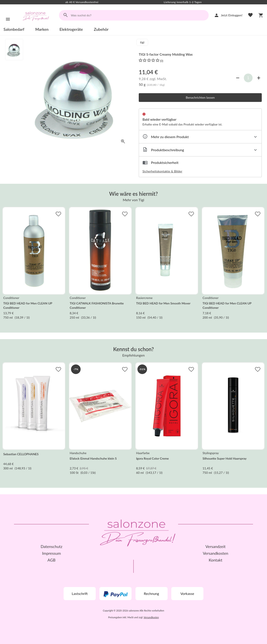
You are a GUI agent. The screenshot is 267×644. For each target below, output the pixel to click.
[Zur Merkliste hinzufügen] (58, 214)
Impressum (52, 553)
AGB (51, 560)
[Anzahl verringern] (238, 78)
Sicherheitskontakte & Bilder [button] (162, 171)
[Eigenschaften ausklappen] (200, 137)
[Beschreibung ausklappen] (200, 150)
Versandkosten (215, 553)
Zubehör (101, 29)
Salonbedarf (14, 29)
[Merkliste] (250, 15)
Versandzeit (215, 546)
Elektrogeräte (71, 29)
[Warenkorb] (261, 15)
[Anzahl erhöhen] (259, 78)
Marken (42, 29)
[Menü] (8, 19)
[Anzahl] (248, 78)
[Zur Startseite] (36, 25)
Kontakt (215, 560)
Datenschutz (51, 546)
